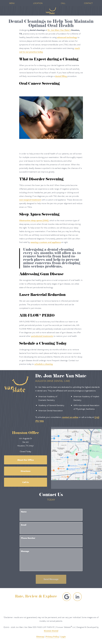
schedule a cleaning (44, 364)
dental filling (61, 76)
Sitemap (40, 636)
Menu (12, 3)
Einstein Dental (51, 631)
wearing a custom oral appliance (46, 242)
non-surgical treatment (30, 200)
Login (63, 636)
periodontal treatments (42, 336)
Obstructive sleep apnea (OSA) (34, 220)
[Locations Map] (77, 454)
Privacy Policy (52, 636)
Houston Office (26, 433)
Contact (88, 3)
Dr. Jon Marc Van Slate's (59, 30)
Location (38, 3)
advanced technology (67, 37)
